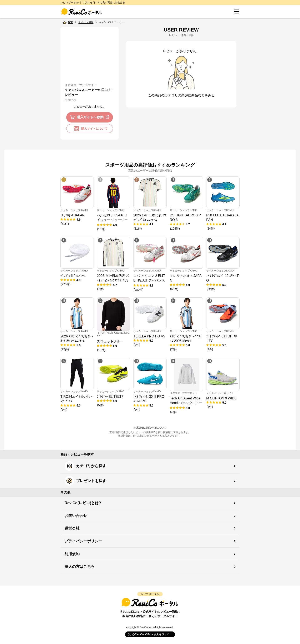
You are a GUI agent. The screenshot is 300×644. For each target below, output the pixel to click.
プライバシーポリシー (83, 541)
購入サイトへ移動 (91, 117)
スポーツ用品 (86, 22)
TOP (70, 22)
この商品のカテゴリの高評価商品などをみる (181, 95)
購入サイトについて (90, 129)
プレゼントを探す (85, 481)
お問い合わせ (76, 516)
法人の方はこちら (80, 567)
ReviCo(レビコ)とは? (83, 503)
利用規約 (72, 554)
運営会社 (72, 528)
